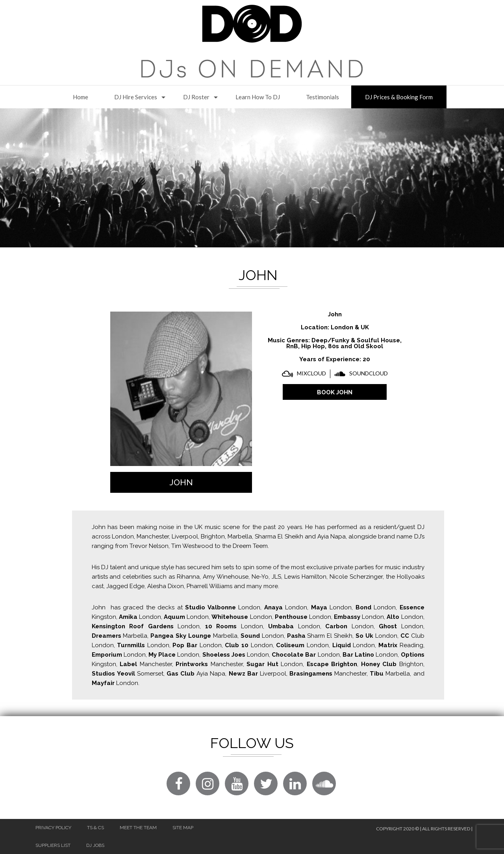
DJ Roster (196, 97)
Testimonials (322, 97)
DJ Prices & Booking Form (399, 97)
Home (81, 97)
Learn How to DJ (258, 97)
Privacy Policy (53, 828)
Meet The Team (138, 828)
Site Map (183, 828)
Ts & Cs (95, 828)
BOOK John (335, 392)
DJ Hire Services (136, 97)
